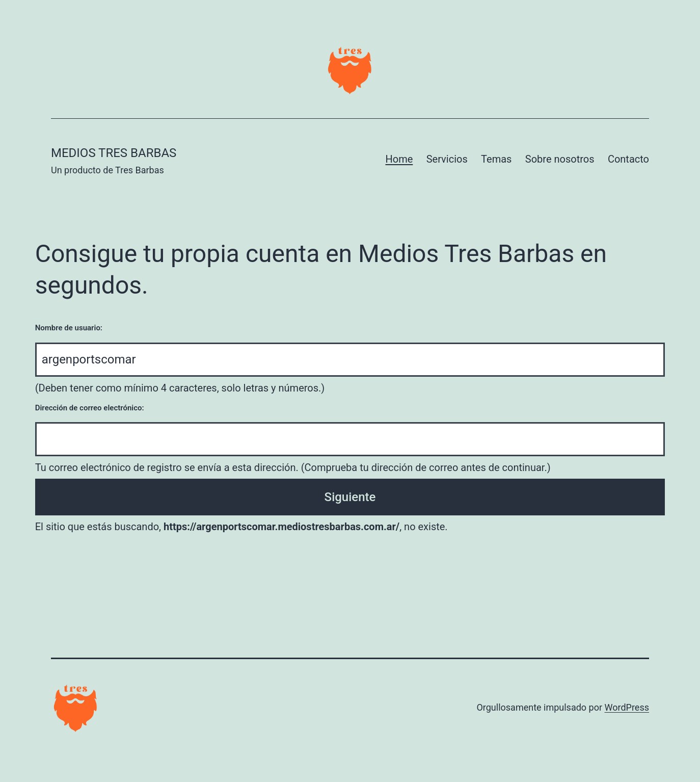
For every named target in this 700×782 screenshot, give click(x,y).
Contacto (628, 159)
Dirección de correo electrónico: (90, 408)
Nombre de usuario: (69, 328)
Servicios (447, 159)
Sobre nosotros (560, 159)
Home (399, 159)
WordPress (627, 707)
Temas (496, 159)
